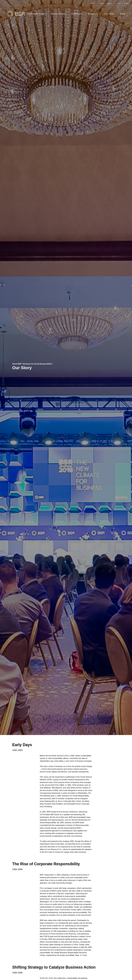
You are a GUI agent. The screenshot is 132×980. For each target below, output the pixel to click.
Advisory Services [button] (59, 14)
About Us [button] (110, 3)
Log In (119, 3)
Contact (126, 3)
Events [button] (124, 14)
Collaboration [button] (78, 14)
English (102, 3)
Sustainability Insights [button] (37, 14)
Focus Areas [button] (110, 14)
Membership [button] (94, 14)
